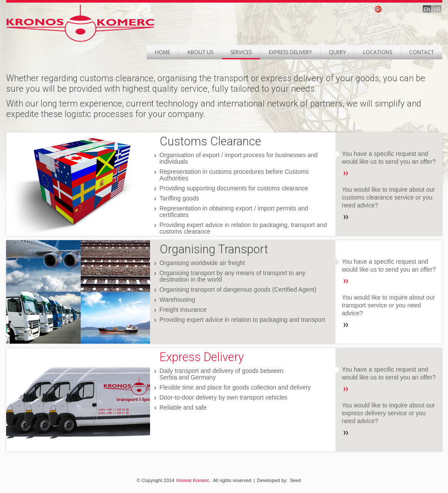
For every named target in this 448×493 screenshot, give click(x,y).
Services (241, 52)
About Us (200, 52)
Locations (378, 52)
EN (427, 9)
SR (437, 9)
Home (162, 52)
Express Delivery (290, 52)
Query (337, 52)
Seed (295, 480)
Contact (422, 52)
